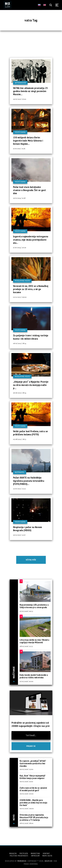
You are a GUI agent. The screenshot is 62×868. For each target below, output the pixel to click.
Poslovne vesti (22, 281)
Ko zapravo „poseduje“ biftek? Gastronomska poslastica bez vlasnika (33, 763)
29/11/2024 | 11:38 (19, 198)
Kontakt (46, 853)
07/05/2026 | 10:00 (26, 681)
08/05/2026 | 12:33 (26, 646)
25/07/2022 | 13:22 (19, 489)
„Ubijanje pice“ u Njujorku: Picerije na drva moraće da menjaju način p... (31, 385)
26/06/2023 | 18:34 (20, 393)
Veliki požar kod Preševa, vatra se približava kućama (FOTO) (30, 433)
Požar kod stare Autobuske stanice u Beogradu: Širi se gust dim (30, 190)
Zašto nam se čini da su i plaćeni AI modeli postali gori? (33, 789)
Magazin (13, 853)
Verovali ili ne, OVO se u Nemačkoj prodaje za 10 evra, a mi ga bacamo (31, 289)
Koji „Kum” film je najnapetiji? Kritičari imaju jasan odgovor (32, 777)
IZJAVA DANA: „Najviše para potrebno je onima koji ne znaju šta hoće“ (33, 803)
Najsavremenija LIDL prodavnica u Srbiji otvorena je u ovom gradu (34, 606)
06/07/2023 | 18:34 (20, 343)
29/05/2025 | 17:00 (20, 99)
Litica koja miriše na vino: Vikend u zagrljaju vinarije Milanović (34, 641)
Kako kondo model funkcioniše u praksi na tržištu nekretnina (34, 676)
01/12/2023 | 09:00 (20, 297)
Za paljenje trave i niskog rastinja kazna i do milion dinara (31, 337)
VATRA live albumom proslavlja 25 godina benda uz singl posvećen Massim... (30, 91)
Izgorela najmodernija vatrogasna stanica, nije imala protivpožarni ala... (31, 240)
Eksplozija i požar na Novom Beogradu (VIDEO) (28, 529)
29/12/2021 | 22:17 (19, 535)
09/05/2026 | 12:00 (26, 769)
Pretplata (24, 853)
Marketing (35, 853)
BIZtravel (20, 472)
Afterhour (20, 83)
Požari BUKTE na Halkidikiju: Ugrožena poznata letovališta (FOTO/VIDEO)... (29, 481)
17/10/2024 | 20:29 (20, 247)
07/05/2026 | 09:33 (26, 611)
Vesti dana (20, 132)
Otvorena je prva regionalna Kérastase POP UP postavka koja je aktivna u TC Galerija (34, 817)
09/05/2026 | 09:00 (27, 808)
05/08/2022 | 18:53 (20, 439)
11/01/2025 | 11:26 (19, 148)
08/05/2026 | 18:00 (26, 823)
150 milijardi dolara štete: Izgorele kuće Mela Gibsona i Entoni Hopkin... (28, 141)
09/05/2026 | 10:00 (27, 794)
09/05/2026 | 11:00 (26, 781)
